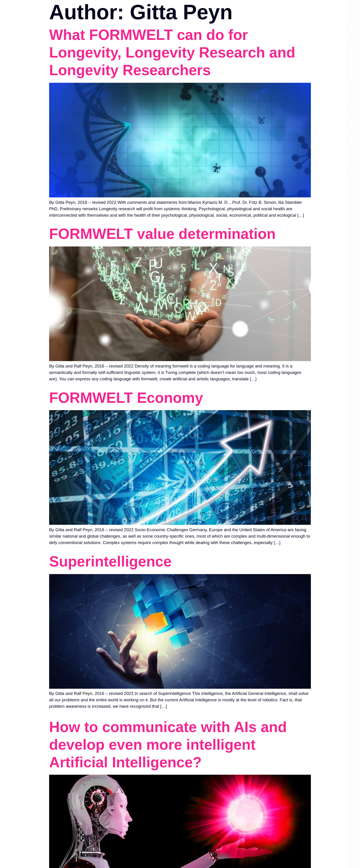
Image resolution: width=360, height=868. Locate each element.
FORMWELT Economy (126, 398)
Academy (352, 64)
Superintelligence (110, 561)
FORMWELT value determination (162, 234)
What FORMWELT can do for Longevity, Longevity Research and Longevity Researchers (172, 53)
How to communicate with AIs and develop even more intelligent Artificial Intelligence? (168, 745)
